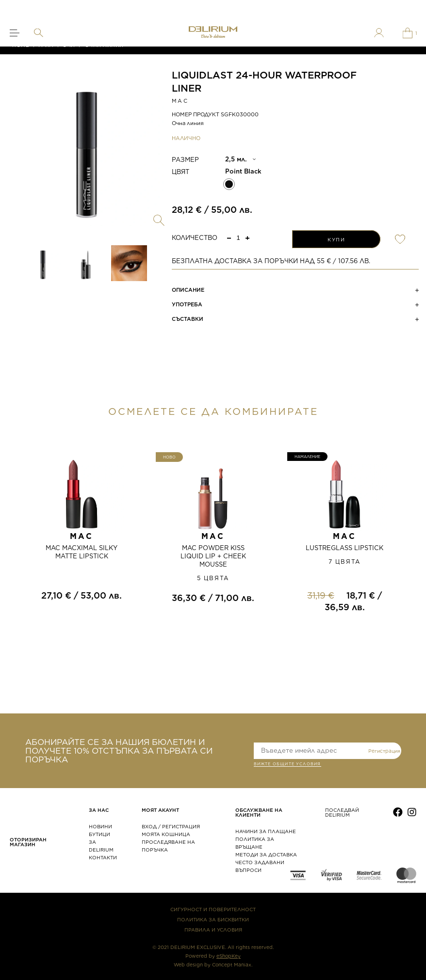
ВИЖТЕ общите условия (287, 765)
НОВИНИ (100, 826)
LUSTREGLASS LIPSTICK (344, 548)
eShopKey (229, 956)
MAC (180, 101)
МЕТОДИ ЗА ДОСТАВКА (266, 854)
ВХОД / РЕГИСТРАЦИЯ (171, 826)
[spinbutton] (238, 238)
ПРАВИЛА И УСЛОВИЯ (213, 930)
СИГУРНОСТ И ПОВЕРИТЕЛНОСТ (213, 909)
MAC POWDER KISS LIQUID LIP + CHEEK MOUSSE (213, 556)
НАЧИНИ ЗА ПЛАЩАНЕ (266, 831)
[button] (247, 238)
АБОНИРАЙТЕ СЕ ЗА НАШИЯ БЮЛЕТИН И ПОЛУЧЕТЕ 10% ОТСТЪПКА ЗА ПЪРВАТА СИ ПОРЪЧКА (119, 751)
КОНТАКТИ (103, 857)
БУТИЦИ (99, 834)
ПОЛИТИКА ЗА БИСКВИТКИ (213, 919)
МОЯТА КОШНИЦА (166, 834)
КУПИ (336, 239)
